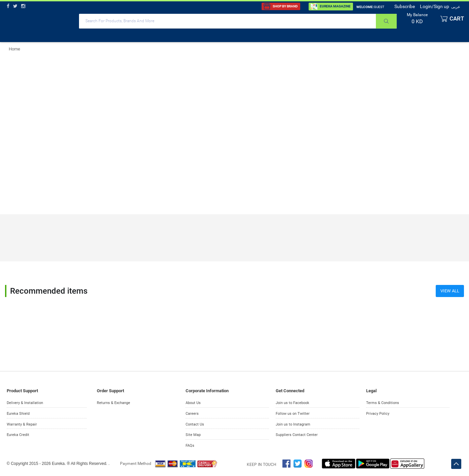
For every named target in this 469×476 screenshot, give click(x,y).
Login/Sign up (435, 6)
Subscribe (405, 6)
